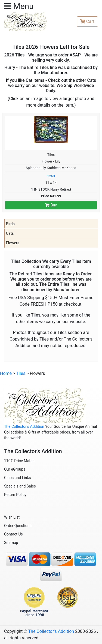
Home (6, 373)
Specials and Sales (20, 486)
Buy (51, 205)
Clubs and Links (18, 478)
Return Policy (15, 495)
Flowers (13, 243)
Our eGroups (15, 469)
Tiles (21, 373)
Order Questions (18, 526)
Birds (10, 224)
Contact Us (13, 534)
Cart (87, 21)
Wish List (12, 517)
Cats (10, 233)
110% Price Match (19, 461)
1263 (51, 176)
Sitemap (11, 543)
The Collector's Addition (24, 426)
